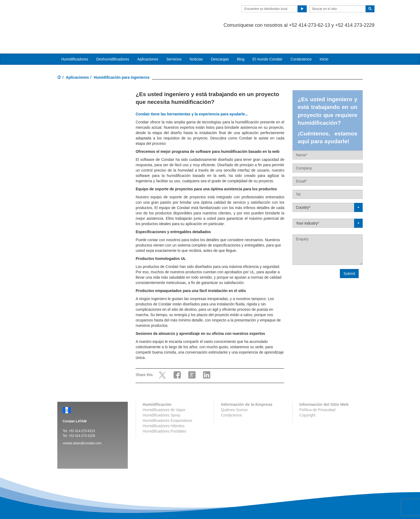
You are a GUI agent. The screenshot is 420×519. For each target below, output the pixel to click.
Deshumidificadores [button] (113, 38)
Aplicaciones (77, 56)
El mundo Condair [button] (267, 38)
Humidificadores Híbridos (164, 404)
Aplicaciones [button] (148, 38)
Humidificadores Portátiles (165, 410)
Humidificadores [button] (75, 38)
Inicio (324, 38)
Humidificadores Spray (162, 394)
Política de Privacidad (317, 388)
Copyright (307, 394)
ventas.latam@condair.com (82, 422)
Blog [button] (241, 38)
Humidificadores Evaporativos (168, 399)
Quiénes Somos (234, 388)
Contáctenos (301, 38)
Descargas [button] (220, 38)
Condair (88, 12)
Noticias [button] (196, 38)
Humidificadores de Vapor (164, 388)
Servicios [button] (174, 38)
